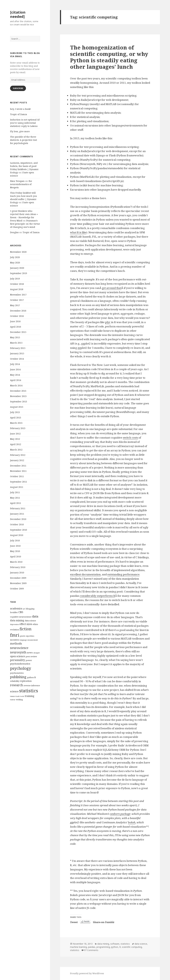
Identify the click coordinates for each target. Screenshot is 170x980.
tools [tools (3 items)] (22, 696)
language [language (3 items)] (23, 640)
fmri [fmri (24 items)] (15, 635)
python (115, 947)
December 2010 (18, 519)
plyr (108, 322)
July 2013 (15, 412)
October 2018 (17, 284)
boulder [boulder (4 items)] (14, 612)
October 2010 (17, 524)
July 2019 (15, 279)
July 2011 (15, 492)
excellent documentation (85, 574)
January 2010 (17, 573)
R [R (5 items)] (35, 677)
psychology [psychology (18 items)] (21, 668)
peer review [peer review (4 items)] (31, 656)
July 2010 (15, 540)
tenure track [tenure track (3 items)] (15, 696)
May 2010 (15, 551)
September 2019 (19, 273)
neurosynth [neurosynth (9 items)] (18, 652)
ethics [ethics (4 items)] (35, 624)
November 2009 (18, 583)
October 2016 (17, 316)
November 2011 (18, 471)
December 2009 (18, 578)
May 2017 (15, 305)
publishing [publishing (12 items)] (18, 677)
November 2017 (18, 295)
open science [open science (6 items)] (18, 656)
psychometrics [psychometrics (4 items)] (17, 673)
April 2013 (16, 418)
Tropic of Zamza (19, 114)
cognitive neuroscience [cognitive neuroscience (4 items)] (21, 617)
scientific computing (132, 947)
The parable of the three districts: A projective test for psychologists (24, 140)
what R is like (78, 232)
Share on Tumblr (104, 922)
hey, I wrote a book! (20, 109)
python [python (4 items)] (30, 677)
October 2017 (17, 300)
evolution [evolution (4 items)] (14, 630)
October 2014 (17, 359)
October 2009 (17, 589)
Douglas (14, 232)
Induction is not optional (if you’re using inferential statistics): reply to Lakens (25, 123)
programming (103, 947)
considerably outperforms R (97, 596)
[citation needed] (18, 14)
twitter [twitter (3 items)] (13, 700)
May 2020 (15, 263)
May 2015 (15, 337)
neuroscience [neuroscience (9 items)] (19, 648)
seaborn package (120, 814)
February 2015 (18, 348)
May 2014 (15, 375)
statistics (125, 944)
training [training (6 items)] (30, 696)
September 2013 (19, 402)
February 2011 (18, 508)
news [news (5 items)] (30, 652)
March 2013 (16, 423)
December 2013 (18, 391)
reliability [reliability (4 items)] (15, 681)
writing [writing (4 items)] (19, 699)
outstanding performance (123, 574)
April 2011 (16, 503)
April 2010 (16, 556)
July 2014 (15, 364)
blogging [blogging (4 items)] (30, 609)
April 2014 (16, 380)
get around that (112, 288)
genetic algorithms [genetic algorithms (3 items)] (27, 636)
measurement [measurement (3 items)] (33, 640)
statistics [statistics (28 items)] (29, 691)
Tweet (74, 922)
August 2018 (17, 289)
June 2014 (15, 369)
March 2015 (16, 343)
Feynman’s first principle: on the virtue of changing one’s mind (25, 224)
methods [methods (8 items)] (16, 643)
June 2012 (15, 434)
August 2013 (17, 407)
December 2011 (18, 466)
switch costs (130, 438)
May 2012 (15, 439)
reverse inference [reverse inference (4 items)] (32, 685)
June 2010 (15, 546)
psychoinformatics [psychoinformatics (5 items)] (20, 664)
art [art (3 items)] (24, 609)
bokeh (132, 822)
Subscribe (18, 88)
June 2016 (15, 321)
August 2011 (17, 487)
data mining (103, 944)
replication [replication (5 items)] (26, 681)
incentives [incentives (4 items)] (15, 640)
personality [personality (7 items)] (18, 660)
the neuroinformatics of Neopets (21, 184)
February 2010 (18, 567)
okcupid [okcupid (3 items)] (36, 653)
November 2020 (18, 252)
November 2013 (18, 396)
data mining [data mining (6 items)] (17, 620)
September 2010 (19, 530)
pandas (92, 947)
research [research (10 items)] (17, 685)
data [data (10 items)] (35, 616)
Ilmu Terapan (17, 181)
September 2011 (19, 482)
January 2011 (17, 514)
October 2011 (17, 476)
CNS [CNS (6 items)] (21, 612)
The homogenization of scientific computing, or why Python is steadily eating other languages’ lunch (109, 57)
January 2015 (17, 353)
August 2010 (17, 535)
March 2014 (16, 385)
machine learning (78, 947)
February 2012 (18, 455)
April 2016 (16, 327)
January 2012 (17, 460)
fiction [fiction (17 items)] (25, 629)
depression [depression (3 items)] (14, 624)
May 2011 (15, 498)
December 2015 (18, 332)
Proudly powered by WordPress (87, 973)
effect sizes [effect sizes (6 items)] (26, 624)
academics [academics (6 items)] (16, 608)
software (115, 944)
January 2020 (17, 268)
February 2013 (18, 428)
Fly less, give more (20, 131)
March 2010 (16, 562)
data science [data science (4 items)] (30, 621)
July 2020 (15, 257)
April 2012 (16, 444)
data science (141, 944)
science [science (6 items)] (14, 691)
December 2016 (18, 311)
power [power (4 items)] (29, 660)
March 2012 (16, 450)
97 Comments (91, 950)
